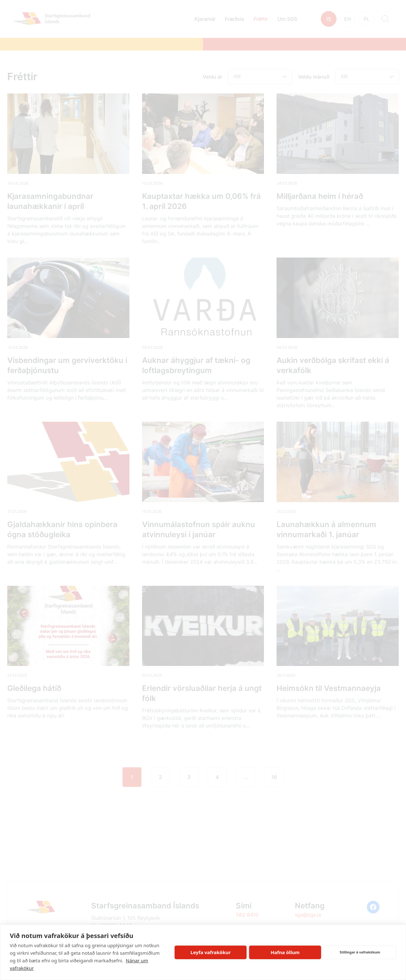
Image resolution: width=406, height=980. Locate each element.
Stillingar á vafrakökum (360, 952)
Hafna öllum (285, 952)
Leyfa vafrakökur (210, 952)
